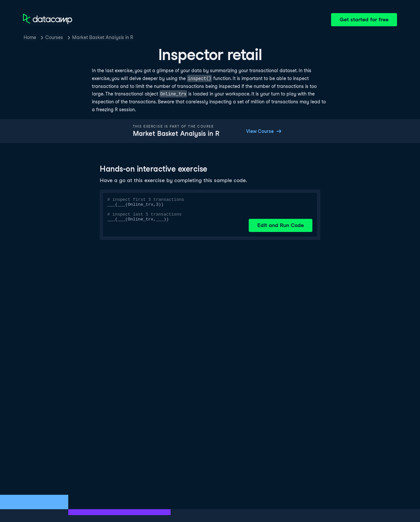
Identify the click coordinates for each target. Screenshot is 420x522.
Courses (54, 37)
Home (30, 37)
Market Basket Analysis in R (103, 37)
